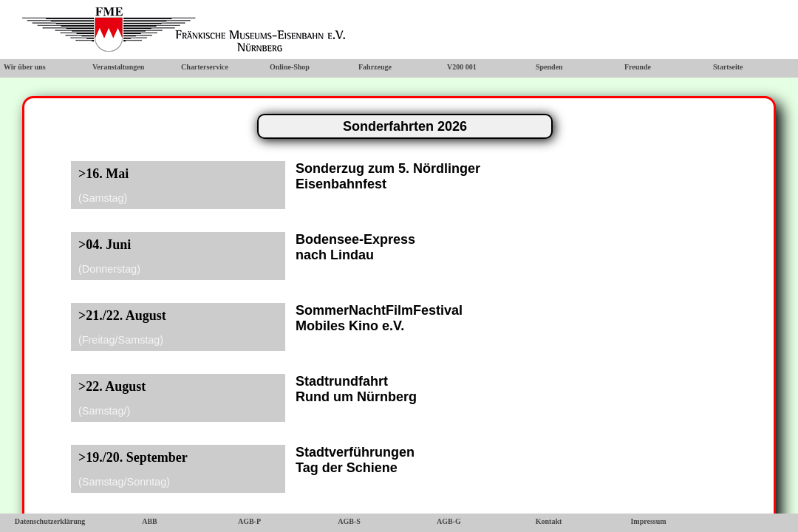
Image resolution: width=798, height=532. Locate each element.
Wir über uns (25, 67)
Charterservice (205, 67)
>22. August (112, 386)
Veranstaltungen (118, 67)
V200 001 (462, 67)
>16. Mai (103, 174)
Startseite (728, 67)
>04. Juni (105, 245)
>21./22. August (122, 316)
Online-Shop (290, 67)
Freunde (638, 67)
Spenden (549, 67)
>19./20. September (133, 457)
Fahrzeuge (375, 67)
